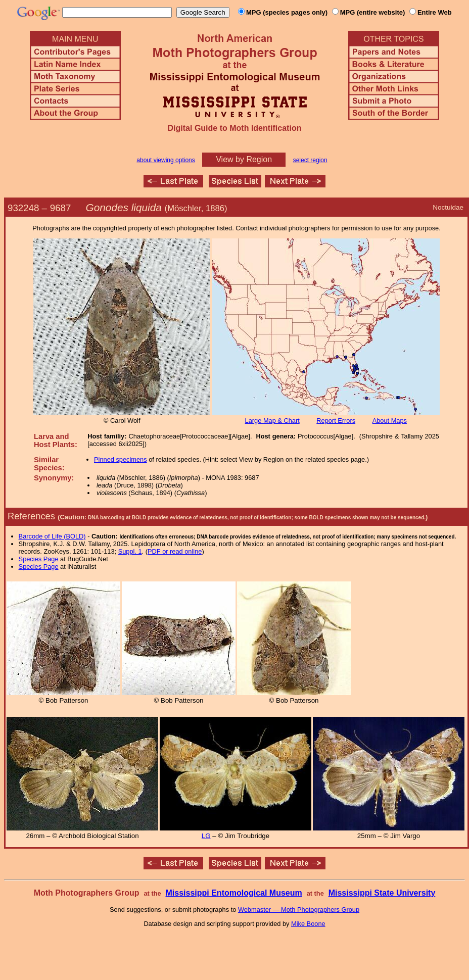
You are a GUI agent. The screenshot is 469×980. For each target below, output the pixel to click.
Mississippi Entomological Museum (233, 893)
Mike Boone (308, 924)
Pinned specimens (121, 459)
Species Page (39, 559)
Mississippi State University (382, 893)
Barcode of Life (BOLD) (52, 536)
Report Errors (336, 421)
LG (206, 836)
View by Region (244, 159)
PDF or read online (175, 551)
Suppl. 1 (130, 551)
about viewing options (166, 160)
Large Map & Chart (272, 421)
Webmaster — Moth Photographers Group (299, 910)
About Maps (390, 421)
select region (310, 160)
